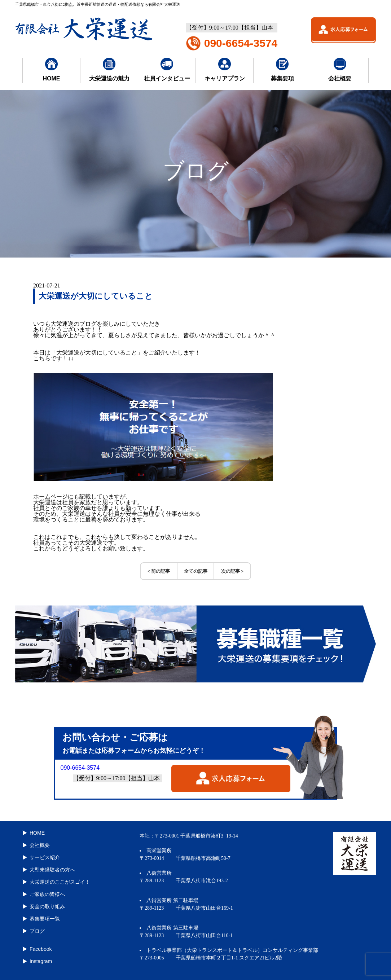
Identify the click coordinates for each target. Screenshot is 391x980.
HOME (52, 70)
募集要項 (282, 70)
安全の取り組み (47, 906)
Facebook (41, 949)
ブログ (37, 931)
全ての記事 (196, 571)
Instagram (41, 961)
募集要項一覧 (45, 919)
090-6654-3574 (241, 43)
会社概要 (340, 70)
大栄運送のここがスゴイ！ (60, 882)
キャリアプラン (225, 70)
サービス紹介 (45, 857)
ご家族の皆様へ (47, 894)
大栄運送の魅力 (109, 70)
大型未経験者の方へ (52, 870)
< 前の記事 (159, 571)
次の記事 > (232, 571)
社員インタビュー (167, 70)
